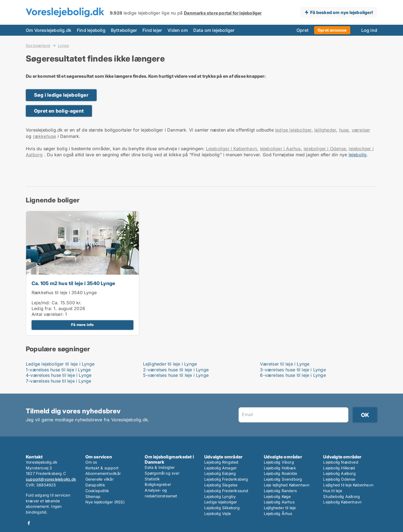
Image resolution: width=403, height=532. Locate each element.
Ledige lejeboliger (221, 502)
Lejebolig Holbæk (280, 468)
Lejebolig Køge (277, 496)
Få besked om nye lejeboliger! (342, 12)
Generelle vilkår (100, 479)
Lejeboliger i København (232, 149)
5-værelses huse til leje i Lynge (176, 375)
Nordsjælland (38, 45)
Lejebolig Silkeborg (222, 508)
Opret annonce (332, 30)
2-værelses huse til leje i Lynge (176, 370)
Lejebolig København (342, 502)
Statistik (152, 479)
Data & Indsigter (160, 467)
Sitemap (93, 496)
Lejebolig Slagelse (221, 485)
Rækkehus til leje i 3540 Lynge (64, 293)
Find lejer (152, 30)
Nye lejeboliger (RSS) (105, 502)
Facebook (29, 523)
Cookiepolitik (97, 491)
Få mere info (82, 325)
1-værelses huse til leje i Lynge (58, 370)
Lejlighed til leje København (348, 485)
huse (344, 130)
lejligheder (325, 130)
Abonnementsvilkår (103, 473)
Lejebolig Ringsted (221, 462)
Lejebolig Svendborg (283, 479)
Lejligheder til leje (280, 508)
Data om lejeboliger (214, 30)
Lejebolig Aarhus (279, 502)
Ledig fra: (42, 308)
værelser (361, 130)
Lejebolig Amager (220, 468)
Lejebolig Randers (280, 491)
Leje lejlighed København (287, 485)
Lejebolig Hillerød (339, 468)
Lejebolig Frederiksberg (226, 479)
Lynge (64, 46)
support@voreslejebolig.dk (51, 479)
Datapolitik (95, 485)
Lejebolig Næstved (341, 462)
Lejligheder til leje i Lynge (170, 364)
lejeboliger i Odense (325, 149)
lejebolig (358, 155)
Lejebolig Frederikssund (226, 491)
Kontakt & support (102, 468)
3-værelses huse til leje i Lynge (293, 370)
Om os (91, 462)
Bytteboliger (124, 30)
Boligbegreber (158, 484)
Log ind (369, 30)
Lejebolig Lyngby (220, 496)
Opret (303, 30)
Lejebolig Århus (278, 513)
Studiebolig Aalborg (342, 496)
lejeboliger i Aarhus (280, 149)
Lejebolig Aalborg (339, 473)
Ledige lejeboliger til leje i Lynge (60, 364)
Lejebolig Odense (339, 479)
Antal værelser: (48, 314)
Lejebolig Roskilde (281, 473)
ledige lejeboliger (293, 130)
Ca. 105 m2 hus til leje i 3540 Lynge (73, 283)
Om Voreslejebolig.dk (49, 30)
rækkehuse (45, 136)
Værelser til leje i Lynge (285, 364)
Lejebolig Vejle (218, 513)
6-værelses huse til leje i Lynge (293, 375)
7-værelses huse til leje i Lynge (58, 381)
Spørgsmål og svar (162, 473)
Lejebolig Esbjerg (220, 473)
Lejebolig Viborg (279, 462)
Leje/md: (42, 303)
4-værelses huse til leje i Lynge (59, 375)
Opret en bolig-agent (59, 111)
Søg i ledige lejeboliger (61, 95)
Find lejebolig (91, 30)
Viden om (178, 30)
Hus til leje (332, 491)
